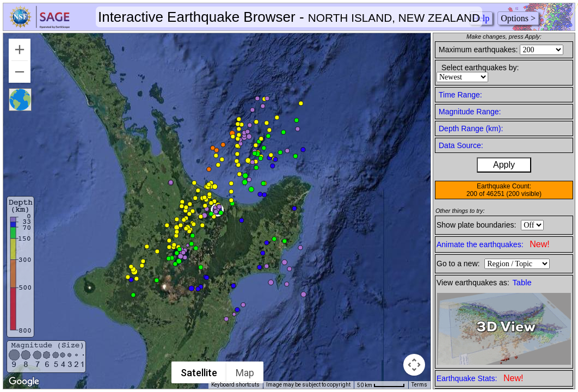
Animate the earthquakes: (493, 244)
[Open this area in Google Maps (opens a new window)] (24, 382)
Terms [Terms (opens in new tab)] (419, 385)
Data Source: (461, 145)
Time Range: (460, 95)
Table (522, 283)
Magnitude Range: (470, 112)
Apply (504, 165)
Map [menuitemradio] (245, 373)
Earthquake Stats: (480, 378)
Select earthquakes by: (480, 68)
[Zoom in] (20, 50)
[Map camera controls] (414, 365)
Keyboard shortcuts (235, 385)
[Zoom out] (20, 72)
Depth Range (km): (471, 128)
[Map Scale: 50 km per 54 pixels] (381, 385)
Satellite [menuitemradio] (199, 373)
